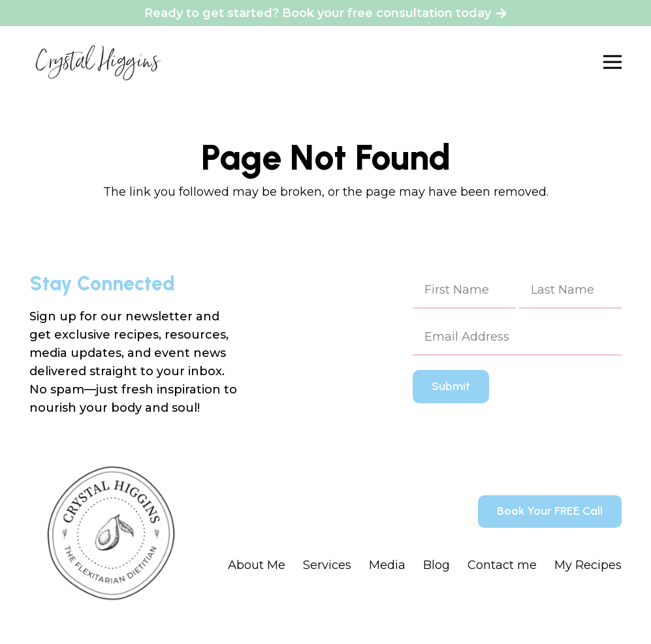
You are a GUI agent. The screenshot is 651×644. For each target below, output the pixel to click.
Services (327, 565)
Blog (437, 565)
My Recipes (588, 565)
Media (387, 565)
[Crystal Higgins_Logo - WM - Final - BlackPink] (98, 62)
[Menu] (613, 62)
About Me (257, 565)
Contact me (502, 565)
